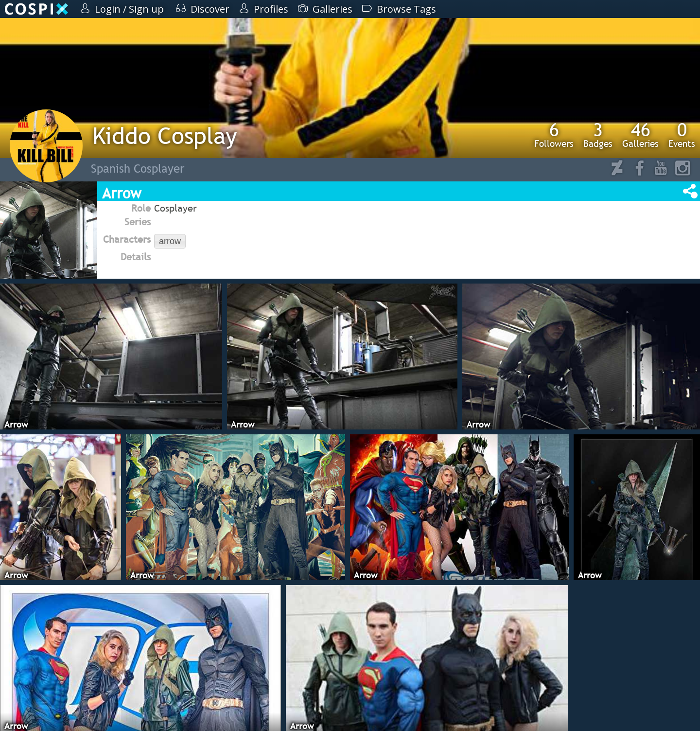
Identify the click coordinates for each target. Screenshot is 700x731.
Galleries (640, 135)
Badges (598, 135)
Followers (554, 135)
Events (682, 135)
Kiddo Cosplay (165, 135)
